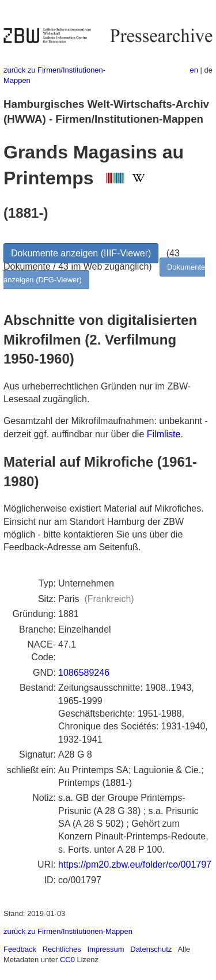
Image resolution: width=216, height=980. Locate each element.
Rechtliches (62, 949)
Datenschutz (151, 949)
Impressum (105, 949)
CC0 (67, 960)
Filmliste (164, 434)
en (194, 70)
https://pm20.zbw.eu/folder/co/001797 (135, 864)
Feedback (20, 949)
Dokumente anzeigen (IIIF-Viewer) (81, 253)
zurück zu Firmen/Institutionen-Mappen (68, 931)
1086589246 (84, 673)
